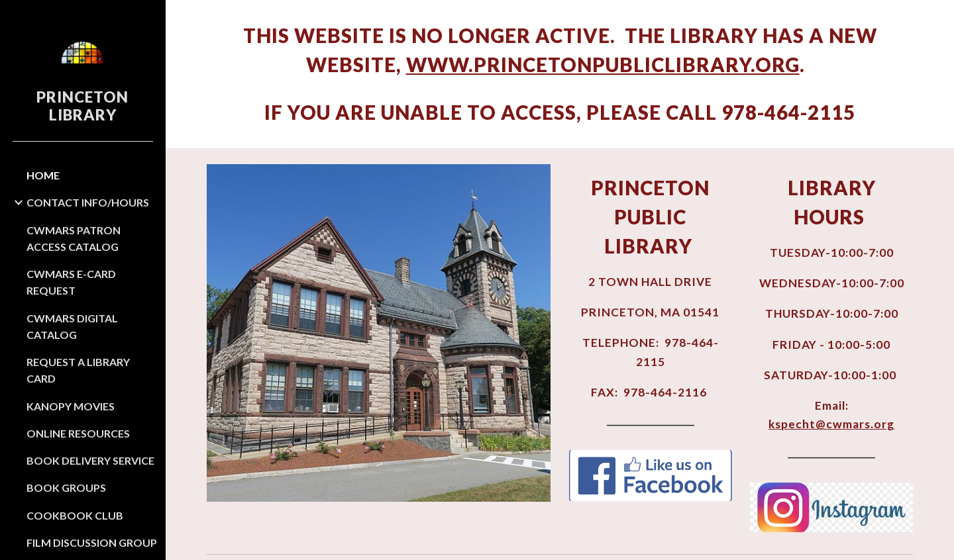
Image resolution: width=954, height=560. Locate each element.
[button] (938, 19)
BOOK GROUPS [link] (66, 488)
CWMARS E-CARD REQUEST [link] (71, 282)
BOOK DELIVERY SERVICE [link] (90, 460)
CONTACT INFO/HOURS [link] (88, 202)
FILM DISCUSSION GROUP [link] (92, 542)
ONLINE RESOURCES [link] (78, 433)
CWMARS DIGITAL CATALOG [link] (72, 326)
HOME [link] (43, 175)
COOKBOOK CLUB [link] (75, 515)
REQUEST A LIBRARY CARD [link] (78, 370)
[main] (560, 74)
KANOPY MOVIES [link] (71, 406)
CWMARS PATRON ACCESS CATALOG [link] (74, 238)
